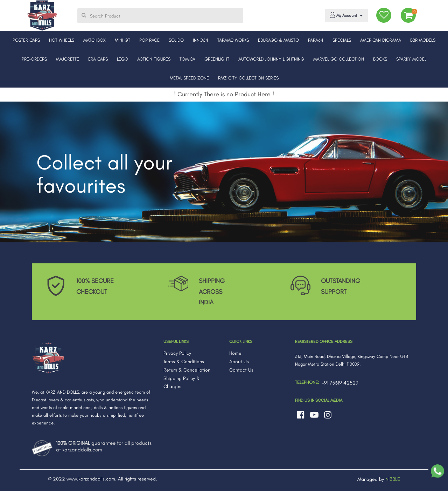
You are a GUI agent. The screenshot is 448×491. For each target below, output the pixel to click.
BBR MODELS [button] (423, 40)
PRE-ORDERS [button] (34, 59)
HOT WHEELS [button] (62, 40)
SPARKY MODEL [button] (411, 59)
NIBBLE (393, 479)
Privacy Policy (177, 353)
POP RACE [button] (149, 40)
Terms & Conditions (184, 362)
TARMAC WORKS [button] (233, 40)
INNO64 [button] (201, 40)
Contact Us (241, 370)
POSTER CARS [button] (26, 40)
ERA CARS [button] (98, 59)
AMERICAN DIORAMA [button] (381, 40)
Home (235, 353)
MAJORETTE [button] (68, 59)
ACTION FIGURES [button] (154, 59)
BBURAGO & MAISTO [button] (278, 40)
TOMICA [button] (187, 59)
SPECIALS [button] (342, 40)
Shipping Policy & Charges (182, 383)
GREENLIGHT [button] (217, 59)
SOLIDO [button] (176, 40)
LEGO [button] (122, 59)
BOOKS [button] (380, 59)
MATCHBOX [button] (94, 40)
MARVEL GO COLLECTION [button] (339, 59)
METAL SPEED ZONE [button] (189, 78)
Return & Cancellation (187, 370)
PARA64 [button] (316, 40)
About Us (239, 362)
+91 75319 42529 (340, 383)
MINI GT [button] (122, 40)
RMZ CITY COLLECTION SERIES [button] (248, 78)
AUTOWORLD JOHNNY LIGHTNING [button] (271, 59)
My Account (345, 15)
